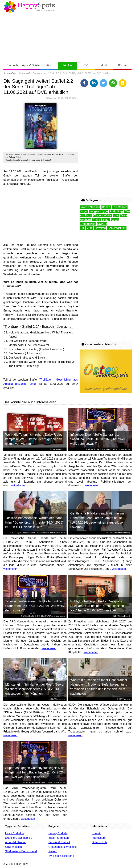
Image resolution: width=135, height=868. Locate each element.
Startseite (13, 65)
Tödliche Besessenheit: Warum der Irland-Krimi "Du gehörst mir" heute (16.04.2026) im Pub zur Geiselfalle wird (34, 523)
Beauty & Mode (58, 833)
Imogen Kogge (99, 211)
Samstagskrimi (117, 228)
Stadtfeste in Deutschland (21, 851)
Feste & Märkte (14, 833)
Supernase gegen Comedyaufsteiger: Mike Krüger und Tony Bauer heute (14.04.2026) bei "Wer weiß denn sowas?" (35, 772)
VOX (90, 228)
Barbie (106, 207)
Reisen (53, 851)
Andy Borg (116, 211)
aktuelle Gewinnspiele (19, 838)
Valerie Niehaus (90, 207)
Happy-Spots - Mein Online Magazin (29, 7)
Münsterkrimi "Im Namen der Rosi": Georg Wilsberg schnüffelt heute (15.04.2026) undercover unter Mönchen (34, 689)
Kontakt (96, 833)
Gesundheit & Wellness (63, 847)
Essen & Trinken (59, 838)
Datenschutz (99, 842)
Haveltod (100, 228)
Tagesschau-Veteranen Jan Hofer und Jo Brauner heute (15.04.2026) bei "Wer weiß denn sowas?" (34, 606)
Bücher (122, 65)
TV (86, 65)
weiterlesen (17, 485)
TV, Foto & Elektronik (62, 856)
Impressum (99, 838)
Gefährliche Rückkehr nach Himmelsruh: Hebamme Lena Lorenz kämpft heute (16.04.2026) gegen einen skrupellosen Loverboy (98, 520)
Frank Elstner (101, 220)
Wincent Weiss (102, 215)
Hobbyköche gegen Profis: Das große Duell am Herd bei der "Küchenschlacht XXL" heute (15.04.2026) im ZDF (97, 606)
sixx (116, 215)
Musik (104, 65)
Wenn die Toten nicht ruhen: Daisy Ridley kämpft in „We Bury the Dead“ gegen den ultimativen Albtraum (34, 439)
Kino (49, 65)
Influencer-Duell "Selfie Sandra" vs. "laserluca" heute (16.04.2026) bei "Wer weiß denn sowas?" (98, 439)
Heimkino (67, 65)
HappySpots (10, 73)
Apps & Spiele (31, 65)
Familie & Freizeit (59, 842)
